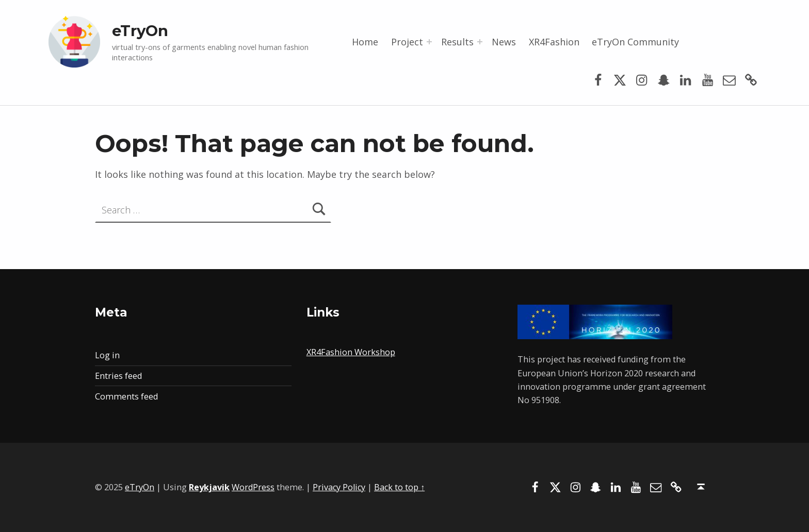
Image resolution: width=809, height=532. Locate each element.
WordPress (253, 487)
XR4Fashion (554, 42)
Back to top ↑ (399, 487)
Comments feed (126, 396)
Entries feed (118, 376)
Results (457, 42)
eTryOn (140, 31)
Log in (107, 355)
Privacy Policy (339, 487)
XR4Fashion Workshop (351, 352)
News (504, 42)
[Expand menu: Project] (429, 42)
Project (407, 42)
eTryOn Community (635, 42)
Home (365, 42)
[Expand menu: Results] (480, 42)
